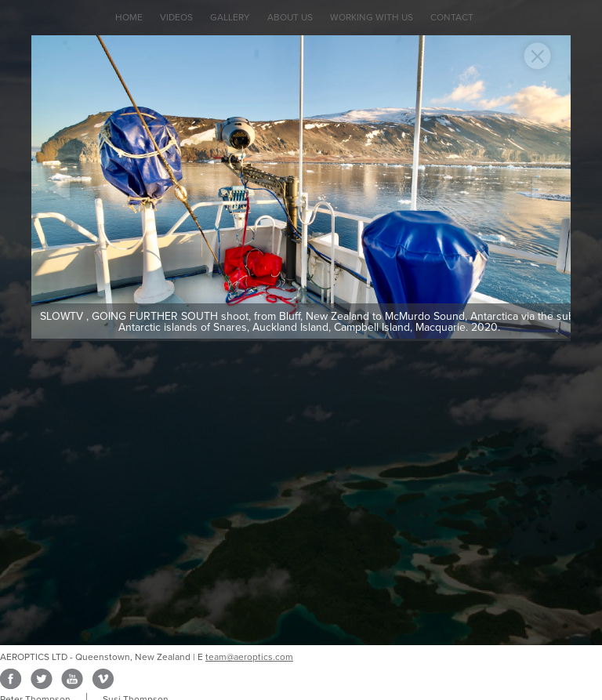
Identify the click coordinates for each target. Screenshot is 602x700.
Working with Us (372, 17)
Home (129, 17)
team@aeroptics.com (249, 657)
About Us (290, 17)
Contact (452, 17)
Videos (176, 17)
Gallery (230, 17)
